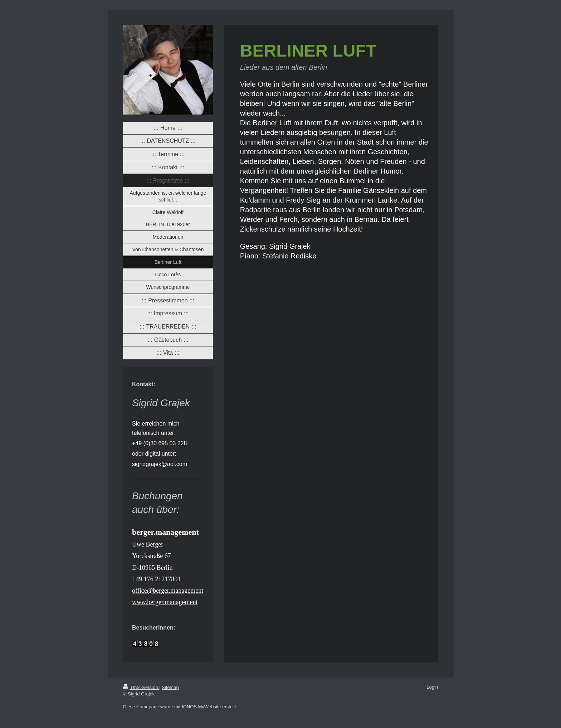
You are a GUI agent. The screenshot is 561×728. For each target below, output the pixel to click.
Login (432, 687)
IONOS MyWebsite (201, 707)
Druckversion (141, 687)
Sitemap (170, 687)
